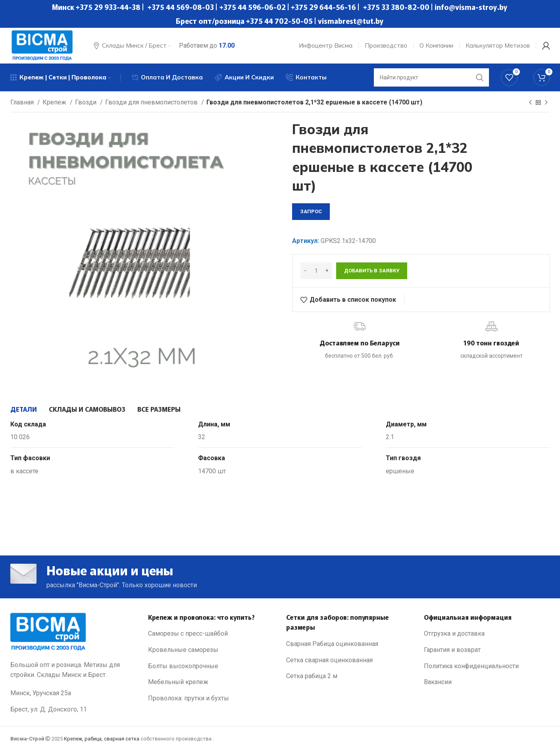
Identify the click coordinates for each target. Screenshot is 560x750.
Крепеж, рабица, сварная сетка (102, 739)
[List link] (211, 634)
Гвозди (87, 102)
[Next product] (546, 103)
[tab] (24, 409)
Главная (23, 102)
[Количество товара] (316, 271)
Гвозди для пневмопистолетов (152, 102)
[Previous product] (530, 103)
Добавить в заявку (372, 271)
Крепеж (55, 102)
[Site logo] (42, 45)
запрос (311, 211)
